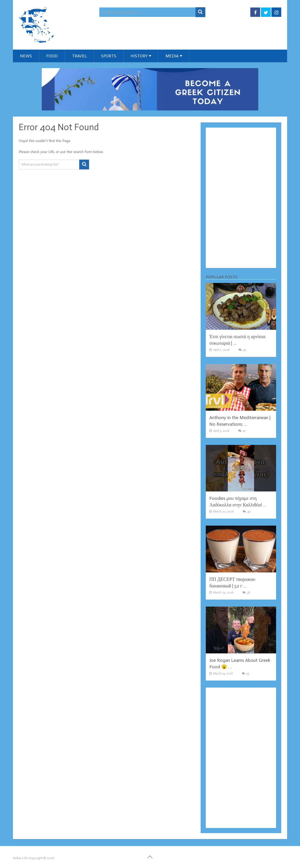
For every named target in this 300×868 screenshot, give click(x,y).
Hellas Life (20, 858)
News (26, 56)
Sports (109, 56)
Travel (79, 56)
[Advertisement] (241, 198)
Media (172, 56)
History (139, 56)
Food (52, 56)
